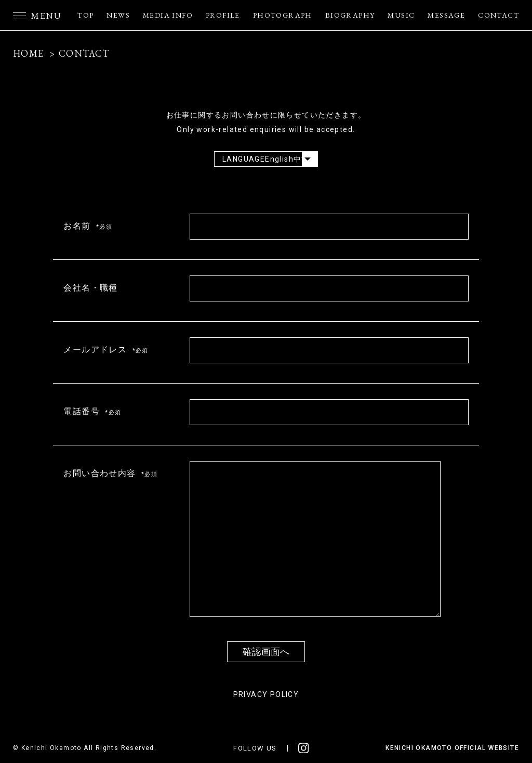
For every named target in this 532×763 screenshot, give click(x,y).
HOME (29, 53)
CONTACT (498, 15)
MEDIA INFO (168, 15)
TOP (85, 15)
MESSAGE (446, 15)
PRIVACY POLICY (266, 694)
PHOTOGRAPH (283, 15)
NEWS (118, 15)
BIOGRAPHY (350, 15)
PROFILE (223, 15)
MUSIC (401, 15)
